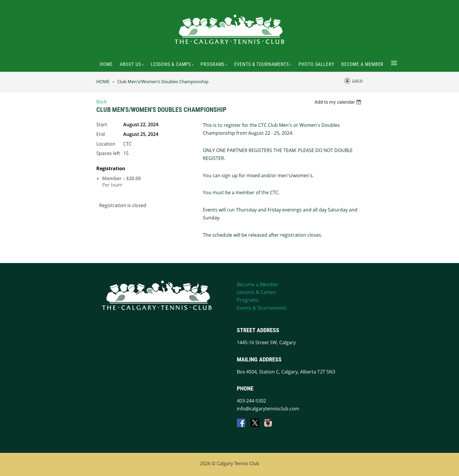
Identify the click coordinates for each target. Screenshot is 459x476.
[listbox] (339, 102)
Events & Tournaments (262, 308)
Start (102, 124)
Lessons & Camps (256, 292)
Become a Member (258, 284)
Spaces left (108, 153)
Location (106, 144)
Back (101, 102)
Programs (248, 300)
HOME (103, 81)
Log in (357, 80)
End (101, 134)
